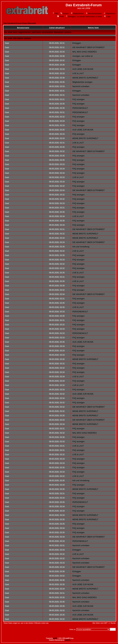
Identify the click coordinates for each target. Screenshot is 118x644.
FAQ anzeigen (78, 99)
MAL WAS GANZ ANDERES (85, 52)
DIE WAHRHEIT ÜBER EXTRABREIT (89, 47)
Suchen (64, 13)
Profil (60, 17)
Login (107, 17)
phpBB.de (68, 640)
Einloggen (77, 43)
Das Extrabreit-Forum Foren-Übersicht (20, 23)
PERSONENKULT (80, 108)
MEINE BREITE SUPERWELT (85, 78)
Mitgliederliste (77, 13)
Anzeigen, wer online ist (83, 56)
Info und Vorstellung (81, 247)
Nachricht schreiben (81, 86)
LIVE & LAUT (78, 73)
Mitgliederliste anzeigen (82, 82)
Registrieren (110, 13)
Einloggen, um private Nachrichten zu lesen (84, 17)
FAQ (55, 13)
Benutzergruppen (94, 13)
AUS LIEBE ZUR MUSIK (83, 69)
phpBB (55, 638)
